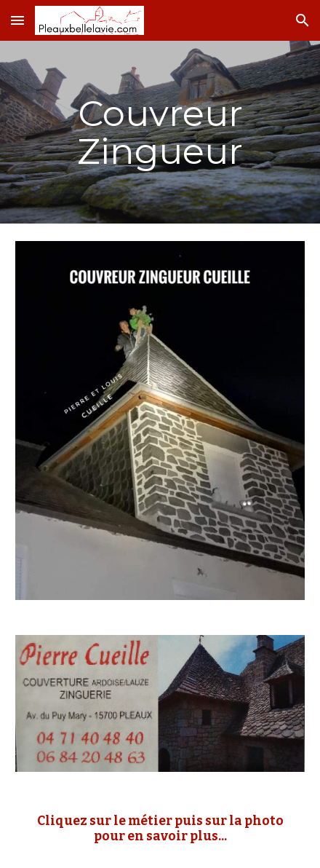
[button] (17, 20)
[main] (160, 132)
